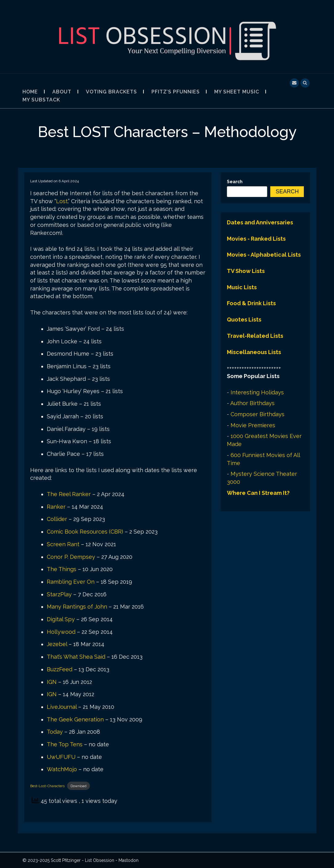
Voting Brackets (111, 92)
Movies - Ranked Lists (256, 239)
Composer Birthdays (258, 414)
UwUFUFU (61, 757)
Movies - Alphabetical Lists (264, 255)
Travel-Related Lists (255, 336)
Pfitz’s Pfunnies (176, 92)
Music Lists (242, 287)
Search (235, 182)
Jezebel (57, 644)
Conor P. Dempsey (71, 557)
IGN (52, 682)
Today (55, 732)
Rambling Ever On (71, 582)
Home (30, 92)
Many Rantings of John (77, 607)
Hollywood (61, 632)
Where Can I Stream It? (258, 493)
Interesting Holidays (257, 392)
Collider (57, 519)
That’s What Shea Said (76, 657)
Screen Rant (63, 544)
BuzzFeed (60, 669)
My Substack (41, 100)
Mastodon (129, 860)
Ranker (56, 507)
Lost (62, 201)
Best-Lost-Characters (47, 786)
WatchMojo (62, 769)
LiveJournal (62, 707)
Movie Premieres (253, 425)
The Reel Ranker (69, 494)
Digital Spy (61, 619)
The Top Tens (65, 744)
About (62, 92)
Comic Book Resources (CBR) (85, 532)
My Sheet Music (237, 92)
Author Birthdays (252, 403)
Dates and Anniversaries (260, 222)
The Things (62, 569)
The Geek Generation (75, 719)
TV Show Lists (246, 271)
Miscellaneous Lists (254, 352)
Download (78, 786)
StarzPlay (59, 594)
